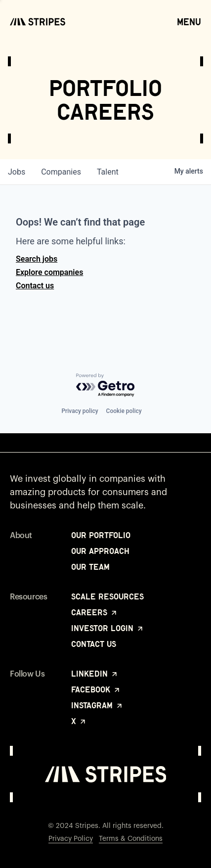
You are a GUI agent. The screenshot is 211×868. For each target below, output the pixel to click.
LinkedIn (95, 674)
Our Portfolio (101, 535)
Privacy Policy (71, 839)
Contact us (35, 286)
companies (61, 172)
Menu (189, 21)
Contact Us (94, 644)
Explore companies (49, 272)
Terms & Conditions (131, 839)
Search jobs (37, 259)
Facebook (96, 689)
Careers (95, 612)
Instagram (97, 705)
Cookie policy (124, 411)
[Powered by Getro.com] (106, 386)
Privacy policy (80, 411)
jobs (17, 172)
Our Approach (100, 551)
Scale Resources (107, 596)
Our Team (90, 567)
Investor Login (108, 628)
